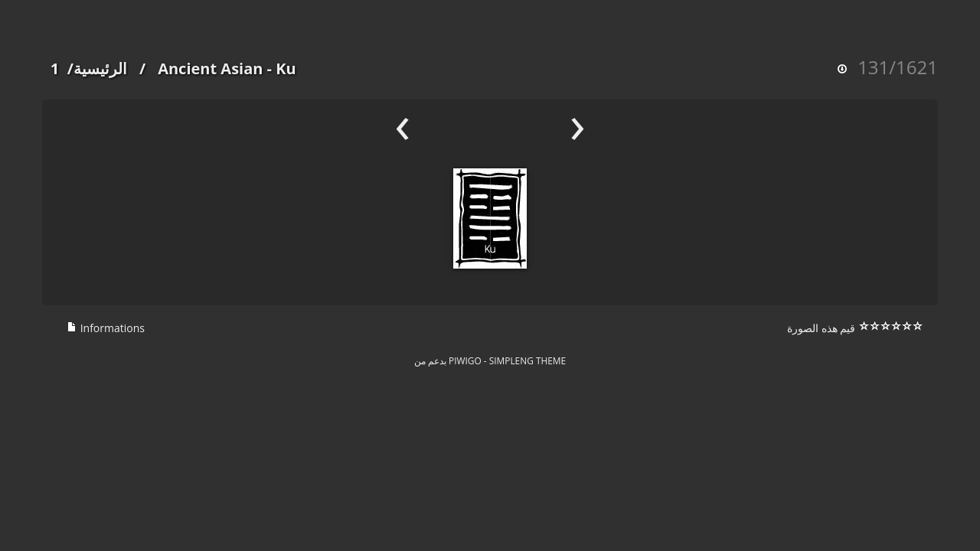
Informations (106, 328)
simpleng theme (528, 360)
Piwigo (465, 360)
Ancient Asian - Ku (227, 68)
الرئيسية (100, 68)
